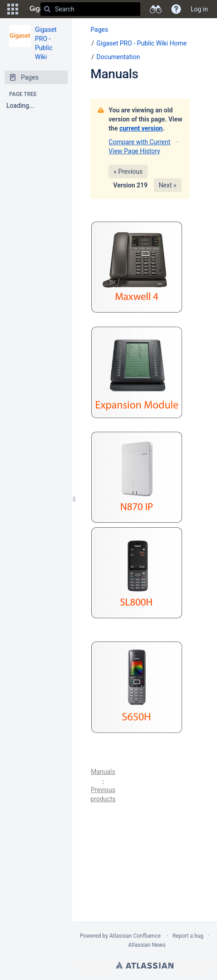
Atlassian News (147, 945)
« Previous (128, 172)
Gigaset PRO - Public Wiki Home (142, 43)
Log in (199, 9)
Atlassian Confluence (135, 936)
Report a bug (188, 936)
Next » (168, 185)
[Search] (47, 9)
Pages (99, 30)
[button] (13, 9)
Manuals (114, 74)
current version (141, 128)
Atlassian (145, 965)
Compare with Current (139, 142)
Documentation (118, 57)
